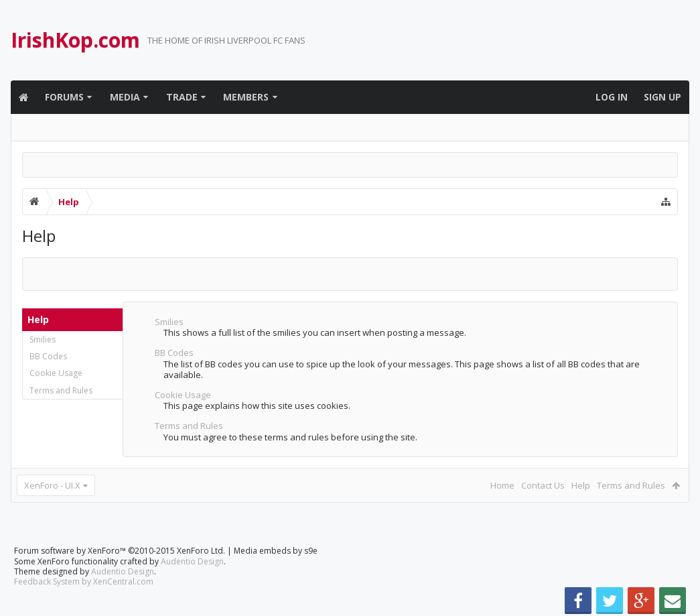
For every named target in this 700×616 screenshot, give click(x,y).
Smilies (43, 340)
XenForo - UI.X (52, 485)
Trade (182, 97)
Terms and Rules (61, 390)
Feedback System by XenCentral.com (84, 581)
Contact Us (543, 485)
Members (246, 97)
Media (125, 97)
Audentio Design (192, 561)
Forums (64, 97)
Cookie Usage (56, 373)
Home (502, 485)
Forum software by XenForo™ (120, 551)
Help (581, 485)
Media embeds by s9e (276, 551)
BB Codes (48, 356)
